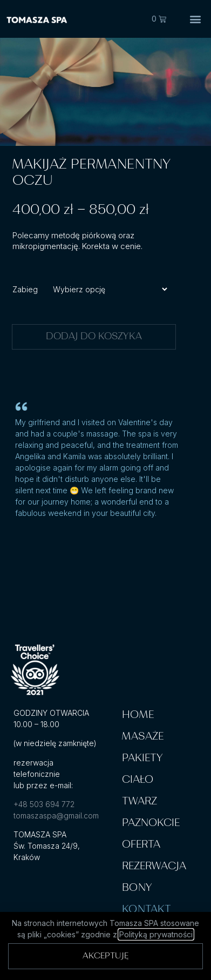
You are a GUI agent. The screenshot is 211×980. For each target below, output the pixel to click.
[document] (105, 490)
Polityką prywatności (156, 934)
